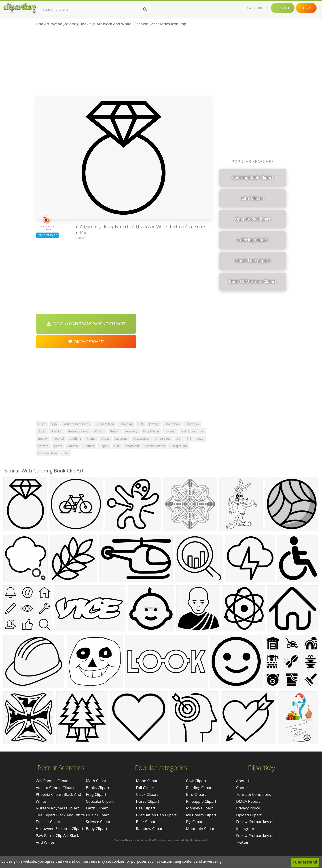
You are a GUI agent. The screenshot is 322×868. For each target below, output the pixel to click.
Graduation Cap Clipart (156, 815)
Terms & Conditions (254, 794)
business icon (105, 424)
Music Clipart (97, 815)
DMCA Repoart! (86, 342)
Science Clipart (99, 822)
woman (99, 431)
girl (179, 438)
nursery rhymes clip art (57, 808)
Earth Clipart (97, 808)
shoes (105, 438)
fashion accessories (76, 424)
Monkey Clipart (199, 808)
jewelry (154, 424)
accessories (141, 438)
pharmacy (192, 424)
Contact (243, 788)
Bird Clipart (196, 794)
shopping (126, 424)
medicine (121, 438)
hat (117, 446)
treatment (132, 446)
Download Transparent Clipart (86, 324)
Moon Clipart (147, 781)
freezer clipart (49, 822)
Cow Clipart (196, 781)
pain (66, 453)
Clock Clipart (147, 794)
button (115, 431)
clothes (89, 446)
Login (306, 8)
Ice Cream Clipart (201, 815)
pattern (43, 446)
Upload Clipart (249, 815)
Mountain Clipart (201, 829)
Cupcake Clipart (100, 801)
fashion (57, 431)
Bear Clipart (146, 822)
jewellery (131, 431)
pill (189, 438)
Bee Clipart (146, 808)
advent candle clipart (55, 788)
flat (141, 424)
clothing (75, 438)
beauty (43, 438)
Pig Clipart (195, 822)
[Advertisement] (124, 63)
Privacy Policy (248, 808)
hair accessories (192, 431)
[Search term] (95, 9)
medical (59, 438)
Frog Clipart (96, 794)
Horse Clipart (148, 801)
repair (104, 446)
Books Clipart (98, 788)
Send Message (47, 235)
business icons (78, 431)
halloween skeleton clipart (60, 829)
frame (91, 438)
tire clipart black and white (60, 815)
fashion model (155, 446)
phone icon (172, 424)
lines (42, 424)
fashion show (48, 453)
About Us (244, 781)
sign (54, 424)
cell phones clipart (52, 781)
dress (58, 446)
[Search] (145, 9)
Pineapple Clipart (201, 801)
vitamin (73, 446)
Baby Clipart (97, 829)
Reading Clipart (199, 788)
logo (200, 438)
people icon (151, 431)
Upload (283, 8)
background (179, 446)
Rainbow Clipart (150, 829)
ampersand (163, 438)
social (42, 431)
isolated (170, 431)
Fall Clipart (145, 788)
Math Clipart (97, 781)
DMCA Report (248, 801)
